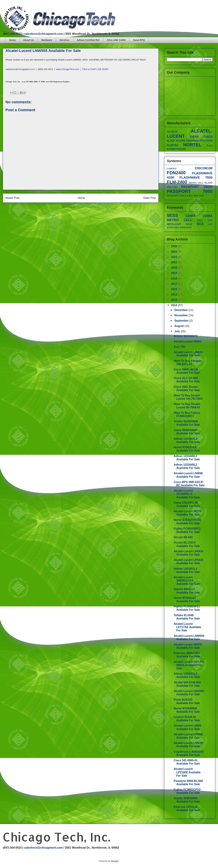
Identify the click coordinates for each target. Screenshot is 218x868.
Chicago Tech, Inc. (56, 837)
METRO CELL (196, 183)
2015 (175, 289)
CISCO (208, 137)
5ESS (172, 215)
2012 (175, 305)
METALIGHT (174, 224)
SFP (210, 224)
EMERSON (193, 141)
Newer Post (12, 198)
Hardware (47, 40)
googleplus (207, 8)
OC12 (189, 224)
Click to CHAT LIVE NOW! (95, 69)
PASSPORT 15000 (197, 187)
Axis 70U (180, 347)
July (177, 331)
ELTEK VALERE (176, 141)
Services (65, 40)
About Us (28, 40)
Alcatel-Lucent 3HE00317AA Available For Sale (187, 581)
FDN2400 (176, 173)
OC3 (200, 224)
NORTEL (192, 145)
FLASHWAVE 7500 (196, 177)
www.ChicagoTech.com (68, 69)
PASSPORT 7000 (190, 191)
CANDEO (172, 169)
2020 (175, 268)
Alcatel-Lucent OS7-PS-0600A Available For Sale (189, 665)
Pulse (210, 145)
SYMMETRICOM (176, 149)
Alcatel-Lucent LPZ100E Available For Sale (187, 772)
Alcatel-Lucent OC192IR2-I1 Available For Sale (187, 494)
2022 (175, 257)
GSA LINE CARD (116, 40)
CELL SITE (205, 220)
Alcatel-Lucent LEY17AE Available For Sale (187, 627)
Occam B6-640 (183, 537)
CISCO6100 (204, 168)
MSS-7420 (172, 187)
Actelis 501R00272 (186, 336)
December (181, 310)
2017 (175, 284)
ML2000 (208, 183)
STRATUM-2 (173, 227)
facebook (194, 8)
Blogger (115, 861)
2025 (175, 246)
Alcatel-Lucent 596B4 (188, 341)
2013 (175, 300)
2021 (175, 262)
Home (12, 40)
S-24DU (189, 196)
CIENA (194, 137)
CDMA (191, 216)
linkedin (214, 8)
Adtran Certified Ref (88, 40)
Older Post (150, 198)
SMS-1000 (198, 196)
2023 (175, 252)
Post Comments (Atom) (87, 207)
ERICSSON (206, 141)
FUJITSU (173, 145)
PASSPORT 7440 (176, 196)
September (182, 321)
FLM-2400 (177, 182)
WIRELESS (186, 227)
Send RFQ (139, 40)
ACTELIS (172, 132)
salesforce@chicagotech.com (44, 34)
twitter (201, 8)
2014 (175, 295)
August (180, 326)
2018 (175, 279)
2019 (175, 273)
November (182, 315)
